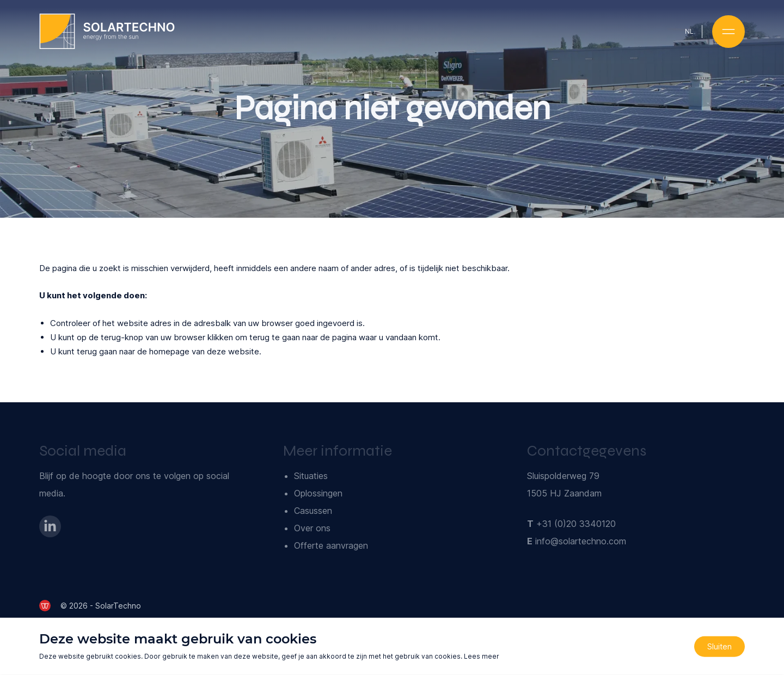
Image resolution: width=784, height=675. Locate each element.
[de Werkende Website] (45, 606)
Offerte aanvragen (331, 545)
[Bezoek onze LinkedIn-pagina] (50, 526)
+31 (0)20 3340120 (576, 524)
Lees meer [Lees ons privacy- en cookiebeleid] (482, 656)
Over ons (312, 528)
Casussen (313, 511)
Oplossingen (318, 493)
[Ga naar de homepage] (107, 31)
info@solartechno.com (581, 541)
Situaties (311, 476)
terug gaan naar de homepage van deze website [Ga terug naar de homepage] (168, 351)
